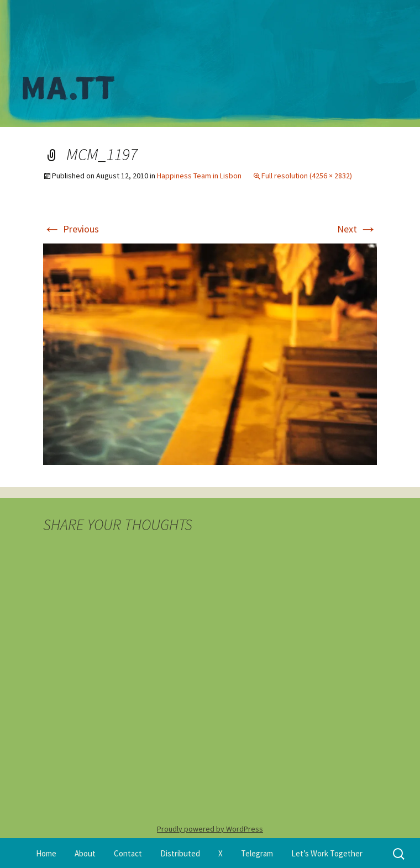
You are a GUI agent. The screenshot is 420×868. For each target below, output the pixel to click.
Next (357, 229)
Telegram (257, 853)
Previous (71, 229)
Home (46, 853)
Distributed (180, 853)
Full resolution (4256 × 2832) (307, 176)
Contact (128, 853)
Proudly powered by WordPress (210, 829)
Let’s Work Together (327, 853)
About (85, 853)
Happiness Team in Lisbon (199, 176)
